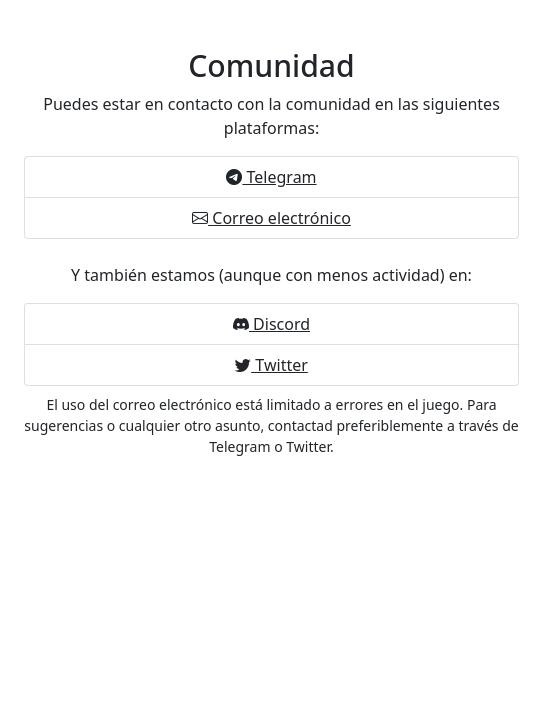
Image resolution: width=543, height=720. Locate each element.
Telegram (271, 177)
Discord (271, 324)
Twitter (271, 365)
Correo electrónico (271, 218)
